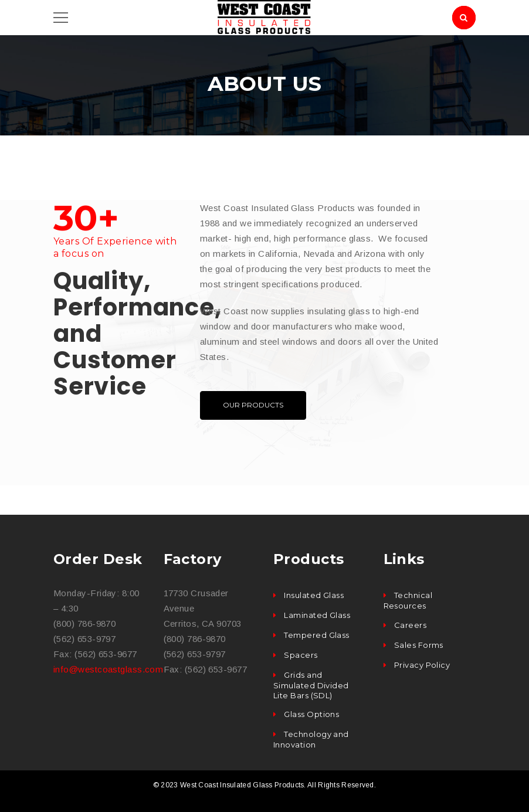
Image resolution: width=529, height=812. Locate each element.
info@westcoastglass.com (108, 669)
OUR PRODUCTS (253, 405)
